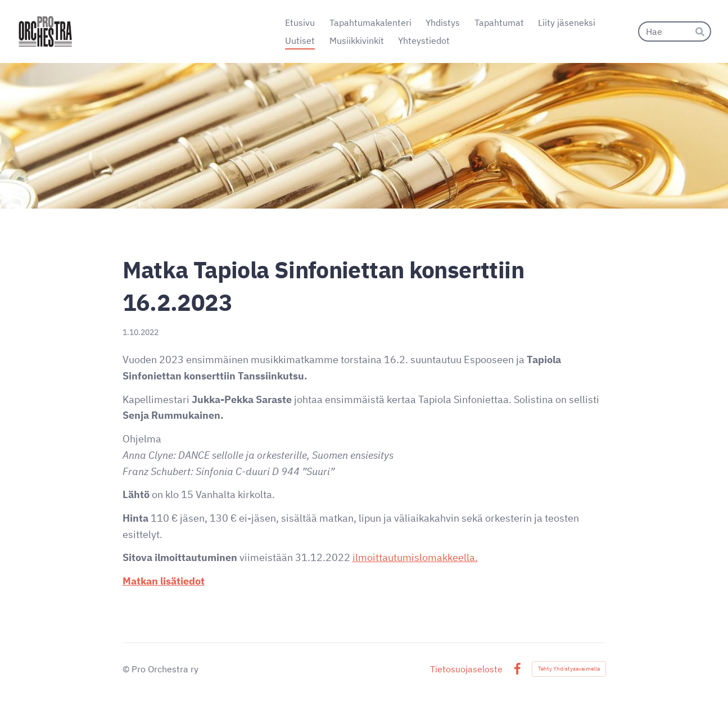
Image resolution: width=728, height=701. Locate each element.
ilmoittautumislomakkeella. (415, 557)
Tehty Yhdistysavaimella (569, 669)
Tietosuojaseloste (466, 669)
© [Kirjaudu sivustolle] (127, 669)
